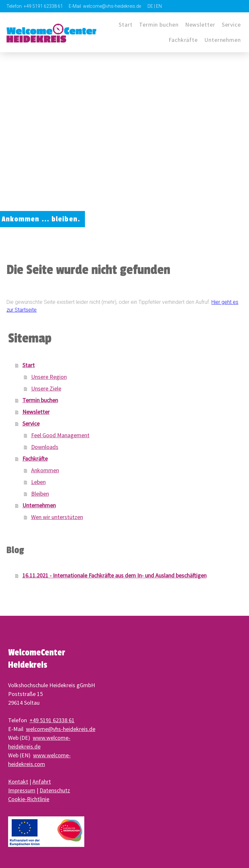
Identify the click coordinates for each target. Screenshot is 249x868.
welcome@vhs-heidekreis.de (61, 729)
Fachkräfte (183, 40)
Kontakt (18, 781)
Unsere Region (49, 377)
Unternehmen (39, 505)
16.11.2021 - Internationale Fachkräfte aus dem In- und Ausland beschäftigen (114, 575)
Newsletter (200, 25)
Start (126, 25)
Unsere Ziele (46, 388)
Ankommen (45, 470)
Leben (38, 482)
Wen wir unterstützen (57, 517)
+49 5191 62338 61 (52, 720)
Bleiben (40, 494)
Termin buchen (159, 25)
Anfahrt (42, 781)
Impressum (22, 790)
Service (231, 25)
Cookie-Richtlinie (29, 799)
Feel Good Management (60, 435)
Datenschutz (55, 790)
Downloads (45, 447)
